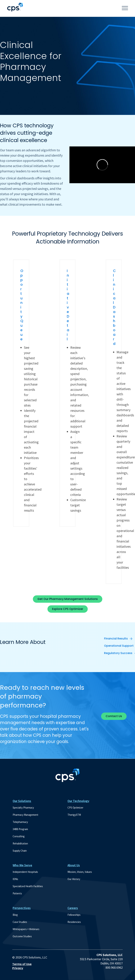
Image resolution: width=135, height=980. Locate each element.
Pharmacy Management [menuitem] (25, 815)
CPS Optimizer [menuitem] (75, 808)
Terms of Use (22, 964)
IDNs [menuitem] (15, 879)
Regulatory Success (118, 653)
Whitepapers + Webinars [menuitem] (26, 929)
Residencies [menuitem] (74, 922)
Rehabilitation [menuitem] (20, 843)
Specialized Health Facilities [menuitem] (28, 886)
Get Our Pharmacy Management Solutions (68, 599)
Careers (73, 908)
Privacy (18, 968)
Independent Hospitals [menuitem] (25, 872)
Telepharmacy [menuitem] (20, 822)
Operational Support (119, 646)
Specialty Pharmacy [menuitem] (23, 808)
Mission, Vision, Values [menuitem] (80, 872)
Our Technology (78, 801)
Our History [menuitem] (74, 879)
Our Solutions (22, 801)
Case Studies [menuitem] (20, 922)
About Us (74, 865)
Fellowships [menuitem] (74, 915)
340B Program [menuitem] (20, 829)
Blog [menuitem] (15, 915)
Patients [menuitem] (17, 893)
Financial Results (116, 639)
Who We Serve (22, 865)
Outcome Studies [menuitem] (22, 936)
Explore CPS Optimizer (68, 609)
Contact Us (114, 716)
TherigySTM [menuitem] (74, 815)
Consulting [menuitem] (19, 836)
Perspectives (22, 908)
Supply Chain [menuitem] (20, 851)
